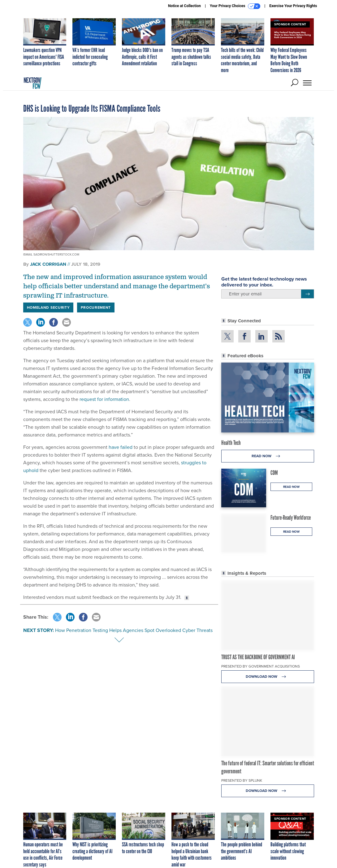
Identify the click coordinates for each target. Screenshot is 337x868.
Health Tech (231, 443)
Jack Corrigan (48, 264)
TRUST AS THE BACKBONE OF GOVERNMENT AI (258, 657)
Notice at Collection (184, 6)
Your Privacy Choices (235, 6)
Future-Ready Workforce (291, 518)
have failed (121, 447)
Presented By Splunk (242, 780)
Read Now (268, 456)
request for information (104, 399)
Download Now (268, 677)
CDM (274, 473)
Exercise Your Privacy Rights (293, 6)
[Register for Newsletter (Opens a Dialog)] (307, 294)
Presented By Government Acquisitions (261, 666)
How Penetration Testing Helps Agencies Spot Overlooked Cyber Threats (134, 630)
